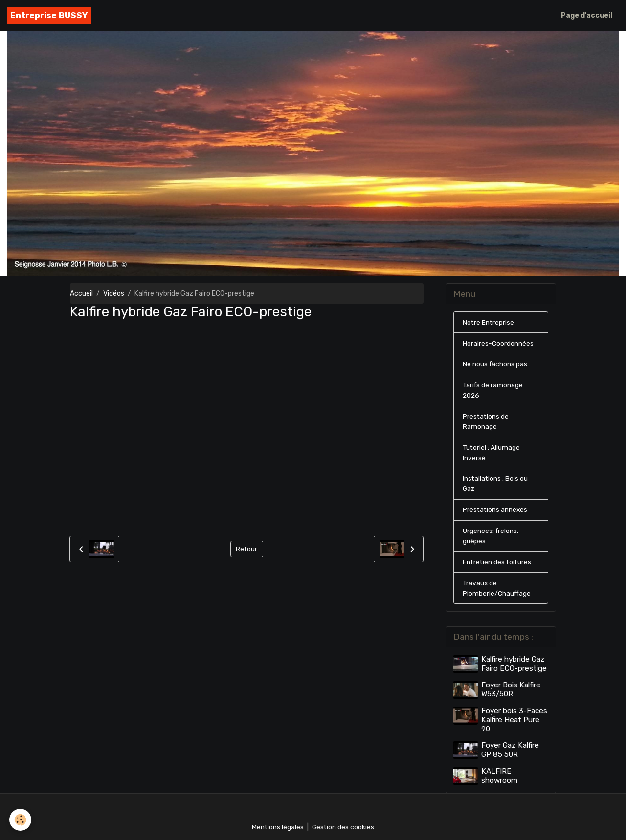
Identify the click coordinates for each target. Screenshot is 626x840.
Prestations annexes (496, 511)
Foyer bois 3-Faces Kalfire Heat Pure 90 (514, 721)
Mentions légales (278, 828)
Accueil (81, 294)
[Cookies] (21, 820)
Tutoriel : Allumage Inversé (492, 453)
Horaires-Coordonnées (498, 343)
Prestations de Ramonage (486, 422)
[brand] (49, 15)
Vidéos (114, 294)
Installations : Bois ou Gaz (496, 485)
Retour (247, 549)
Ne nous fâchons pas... (498, 365)
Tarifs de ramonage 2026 (493, 391)
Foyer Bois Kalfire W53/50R (511, 690)
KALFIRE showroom (499, 776)
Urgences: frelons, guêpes (491, 537)
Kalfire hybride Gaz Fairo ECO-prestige (514, 665)
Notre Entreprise (489, 322)
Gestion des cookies (344, 828)
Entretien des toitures (498, 563)
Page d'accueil (587, 15)
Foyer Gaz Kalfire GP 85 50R (510, 751)
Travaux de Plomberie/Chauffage (497, 589)
